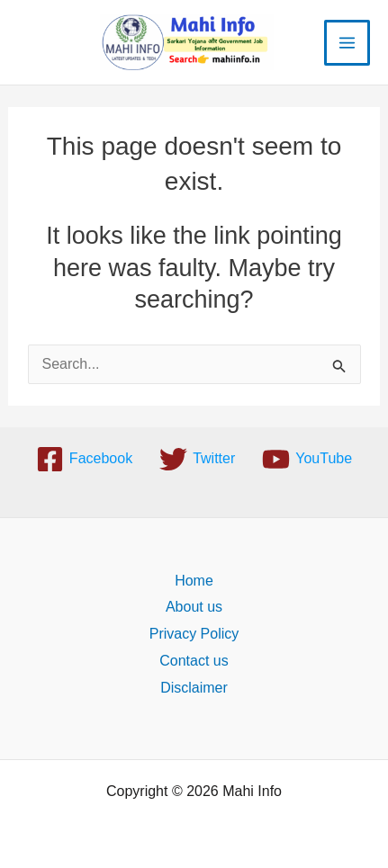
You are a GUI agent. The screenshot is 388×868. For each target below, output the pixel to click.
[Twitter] (197, 459)
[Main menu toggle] (347, 43)
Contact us (194, 661)
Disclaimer (194, 688)
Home (194, 581)
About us (194, 607)
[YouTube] (307, 459)
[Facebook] (84, 459)
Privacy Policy (194, 634)
